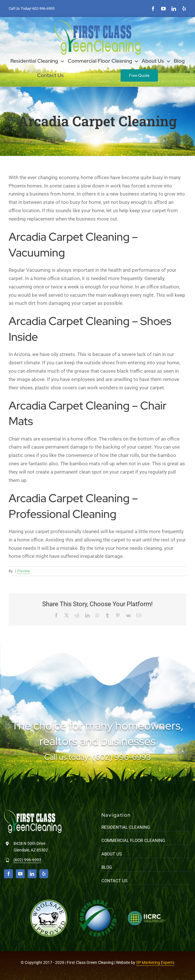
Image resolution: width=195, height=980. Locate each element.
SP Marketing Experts (155, 962)
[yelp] (184, 9)
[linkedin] (174, 9)
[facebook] (153, 9)
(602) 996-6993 (27, 860)
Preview (24, 571)
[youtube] (163, 9)
